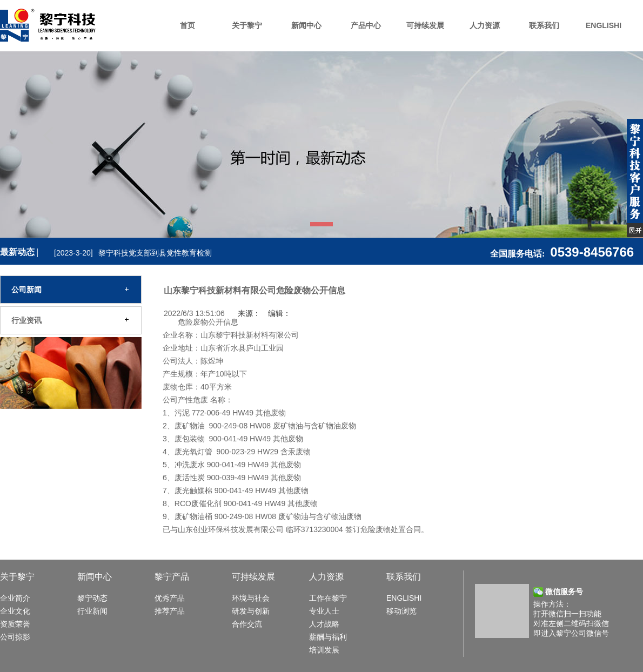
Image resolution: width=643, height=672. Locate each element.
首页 (187, 25)
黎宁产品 (172, 577)
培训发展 (324, 650)
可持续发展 (425, 25)
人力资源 (485, 25)
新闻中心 (306, 25)
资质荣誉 (15, 624)
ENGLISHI (604, 25)
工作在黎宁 (328, 598)
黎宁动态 (92, 598)
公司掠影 (15, 637)
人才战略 (324, 624)
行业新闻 (92, 611)
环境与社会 (251, 598)
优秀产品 (170, 598)
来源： (249, 313)
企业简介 (15, 598)
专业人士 (324, 611)
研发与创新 (251, 611)
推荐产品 (170, 611)
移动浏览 (401, 611)
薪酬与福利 (328, 637)
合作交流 (247, 624)
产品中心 (366, 25)
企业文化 (15, 611)
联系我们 (544, 25)
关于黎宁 (247, 25)
